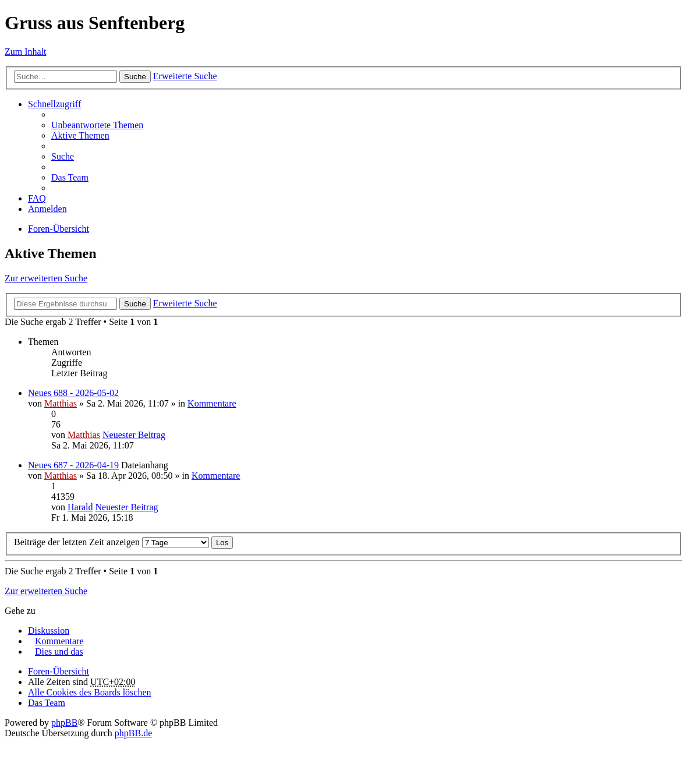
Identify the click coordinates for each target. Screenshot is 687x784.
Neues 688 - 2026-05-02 (73, 393)
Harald (80, 507)
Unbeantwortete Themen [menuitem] (97, 125)
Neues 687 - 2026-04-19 (73, 465)
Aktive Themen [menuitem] (80, 135)
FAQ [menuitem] (37, 198)
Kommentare (212, 403)
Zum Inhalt (26, 52)
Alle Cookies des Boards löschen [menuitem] (90, 692)
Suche (135, 77)
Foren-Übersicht (59, 229)
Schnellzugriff (54, 104)
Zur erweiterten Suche (46, 278)
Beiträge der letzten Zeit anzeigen (111, 542)
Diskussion (49, 631)
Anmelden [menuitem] (47, 209)
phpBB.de (133, 733)
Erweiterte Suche (185, 76)
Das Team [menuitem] (70, 177)
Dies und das (59, 651)
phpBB (64, 723)
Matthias (61, 403)
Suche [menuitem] (63, 156)
